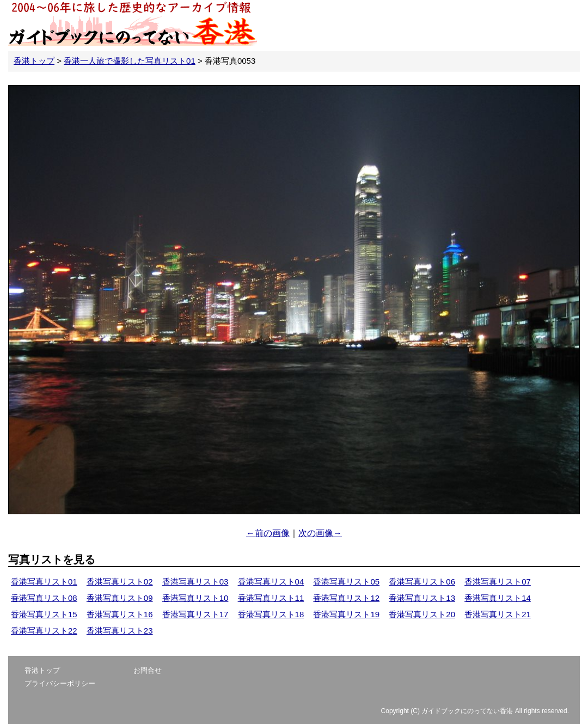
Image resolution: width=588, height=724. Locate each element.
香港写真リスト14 (498, 598)
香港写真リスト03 (195, 582)
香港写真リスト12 (346, 598)
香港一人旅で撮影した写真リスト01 (130, 61)
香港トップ (34, 61)
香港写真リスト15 (44, 614)
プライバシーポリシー (60, 683)
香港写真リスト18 (271, 614)
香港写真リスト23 (120, 631)
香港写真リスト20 (422, 614)
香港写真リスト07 (498, 582)
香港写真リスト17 (195, 614)
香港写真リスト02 (120, 582)
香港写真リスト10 (195, 598)
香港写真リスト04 (271, 582)
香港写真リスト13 (422, 598)
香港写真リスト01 (44, 582)
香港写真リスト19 (346, 614)
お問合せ (148, 670)
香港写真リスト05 (346, 582)
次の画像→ (320, 533)
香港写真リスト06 (422, 582)
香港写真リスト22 (44, 631)
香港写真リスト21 (498, 614)
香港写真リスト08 (44, 598)
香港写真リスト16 (120, 614)
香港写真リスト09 (120, 598)
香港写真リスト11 (271, 598)
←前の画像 (268, 533)
